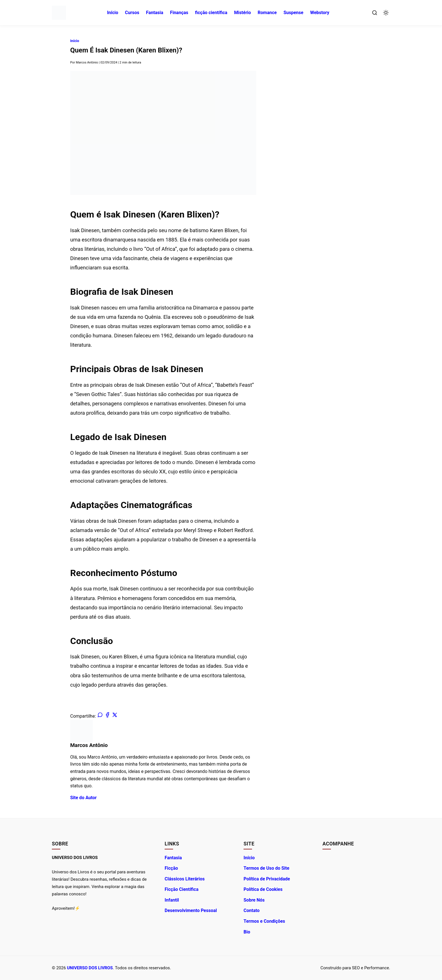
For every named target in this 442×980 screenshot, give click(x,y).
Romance (267, 13)
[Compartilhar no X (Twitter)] (113, 716)
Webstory (320, 13)
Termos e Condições (264, 921)
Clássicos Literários (185, 879)
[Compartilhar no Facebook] (107, 716)
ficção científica (211, 13)
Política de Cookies (263, 889)
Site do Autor (83, 798)
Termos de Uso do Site (266, 868)
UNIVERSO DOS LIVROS (90, 968)
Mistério (242, 13)
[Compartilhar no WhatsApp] (100, 716)
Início (113, 13)
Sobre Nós (254, 900)
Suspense (294, 13)
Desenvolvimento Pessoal (191, 910)
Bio (247, 932)
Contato (252, 910)
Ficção (171, 868)
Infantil (172, 900)
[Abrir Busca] (375, 13)
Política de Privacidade (267, 879)
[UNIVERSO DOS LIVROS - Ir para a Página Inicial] (59, 13)
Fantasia (155, 13)
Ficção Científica (182, 889)
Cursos (132, 13)
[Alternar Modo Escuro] (386, 13)
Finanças (179, 13)
